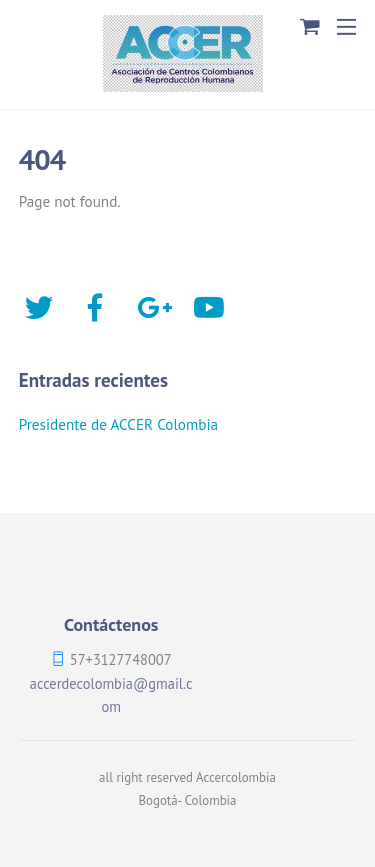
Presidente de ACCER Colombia (118, 424)
